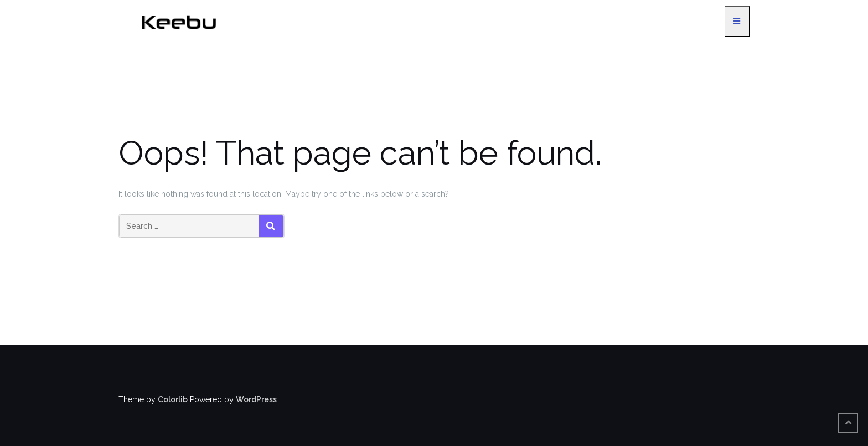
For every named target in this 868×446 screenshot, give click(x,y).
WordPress (256, 399)
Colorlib (173, 399)
